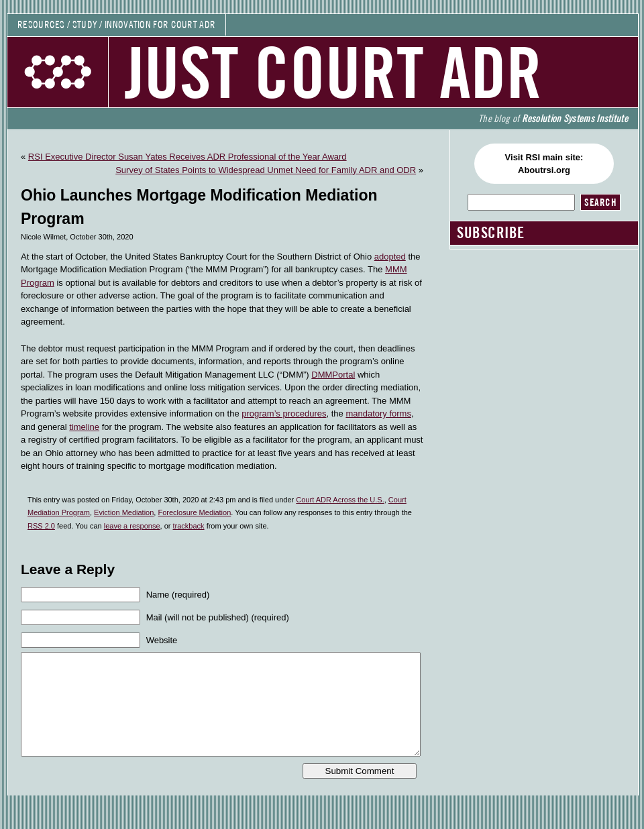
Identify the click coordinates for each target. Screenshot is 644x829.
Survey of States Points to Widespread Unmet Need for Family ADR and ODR (266, 170)
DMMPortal (333, 375)
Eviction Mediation (124, 512)
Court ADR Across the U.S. (340, 500)
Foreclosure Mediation (194, 512)
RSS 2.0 (41, 526)
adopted (390, 257)
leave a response (132, 526)
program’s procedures (284, 413)
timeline (84, 427)
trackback (189, 526)
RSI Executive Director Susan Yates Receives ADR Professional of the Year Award (187, 157)
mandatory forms (378, 413)
